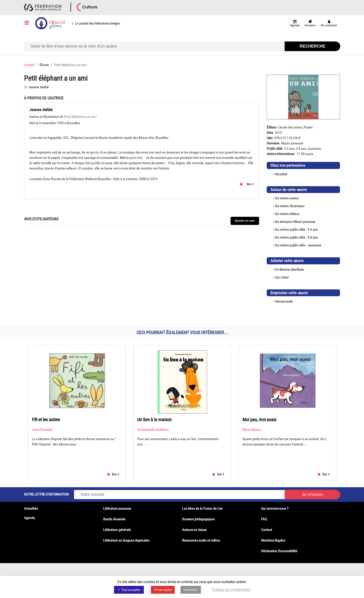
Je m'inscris (312, 494)
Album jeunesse (304, 222)
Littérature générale (117, 530)
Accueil (29, 65)
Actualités (31, 508)
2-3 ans (313, 229)
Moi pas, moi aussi (259, 420)
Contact (267, 530)
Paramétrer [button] (191, 590)
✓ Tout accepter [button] (129, 590)
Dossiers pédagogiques (198, 519)
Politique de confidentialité (231, 590)
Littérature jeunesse (117, 508)
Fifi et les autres (46, 420)
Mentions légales (273, 540)
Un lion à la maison (154, 420)
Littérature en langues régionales (126, 540)
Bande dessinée (114, 519)
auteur (294, 198)
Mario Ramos (252, 430)
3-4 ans (313, 237)
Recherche (312, 46)
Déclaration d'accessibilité (279, 551)
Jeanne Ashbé (39, 87)
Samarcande (284, 301)
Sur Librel (282, 277)
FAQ (264, 519)
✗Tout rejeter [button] (163, 590)
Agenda (29, 518)
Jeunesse (314, 245)
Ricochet (281, 174)
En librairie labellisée (290, 269)
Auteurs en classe (194, 530)
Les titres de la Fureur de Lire (202, 508)
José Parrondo (42, 430)
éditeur (295, 214)
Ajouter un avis (245, 221)
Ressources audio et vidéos (201, 540)
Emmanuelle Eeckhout (153, 430)
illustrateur (297, 206)
